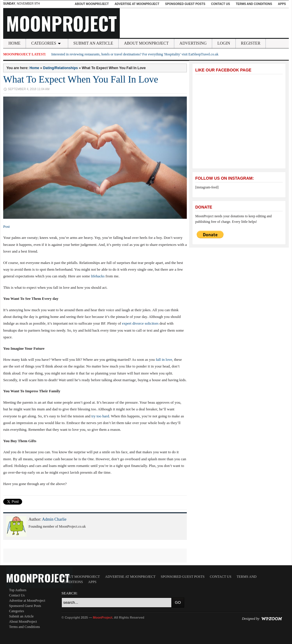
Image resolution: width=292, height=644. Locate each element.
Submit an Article (93, 43)
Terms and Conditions (254, 4)
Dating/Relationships (60, 68)
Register (251, 43)
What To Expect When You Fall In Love (81, 79)
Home (14, 43)
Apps (282, 4)
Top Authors (18, 590)
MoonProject (61, 23)
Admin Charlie (54, 519)
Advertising (193, 43)
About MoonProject (92, 4)
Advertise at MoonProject (137, 4)
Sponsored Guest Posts (185, 4)
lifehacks (98, 276)
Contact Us (220, 4)
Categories (47, 43)
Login (224, 43)
